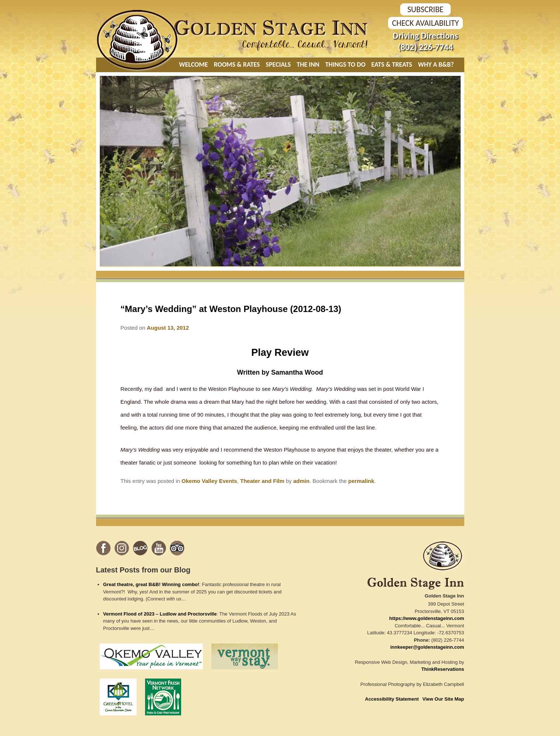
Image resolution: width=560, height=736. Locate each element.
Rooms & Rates (237, 64)
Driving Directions (425, 36)
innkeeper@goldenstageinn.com (427, 647)
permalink (361, 481)
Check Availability (425, 23)
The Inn (308, 64)
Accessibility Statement (392, 699)
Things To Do (345, 64)
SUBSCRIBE (425, 9)
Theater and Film (262, 481)
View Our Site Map (443, 699)
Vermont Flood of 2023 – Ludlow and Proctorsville (160, 614)
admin (302, 481)
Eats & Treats (392, 64)
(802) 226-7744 (425, 47)
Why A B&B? (436, 64)
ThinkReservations (443, 669)
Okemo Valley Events (209, 481)
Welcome (193, 64)
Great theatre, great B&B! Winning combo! (151, 584)
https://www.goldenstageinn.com (427, 618)
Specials (278, 64)
